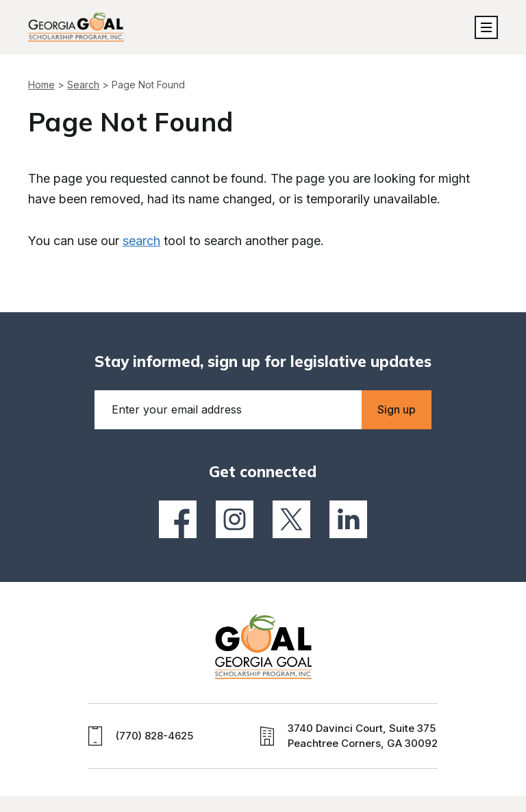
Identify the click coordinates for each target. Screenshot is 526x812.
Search (83, 85)
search (141, 241)
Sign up (397, 409)
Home (41, 85)
